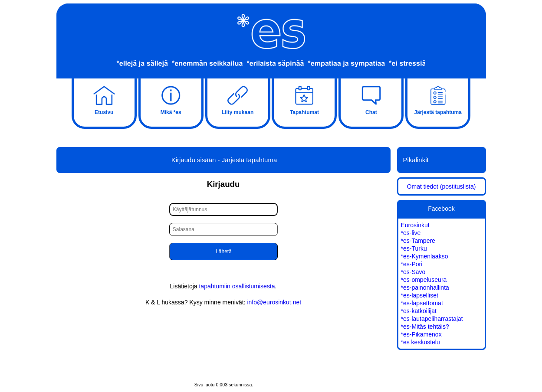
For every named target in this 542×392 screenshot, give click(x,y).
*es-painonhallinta (425, 287)
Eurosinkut (415, 225)
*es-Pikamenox (421, 334)
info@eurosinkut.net (274, 302)
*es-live (411, 233)
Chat (371, 99)
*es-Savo (413, 272)
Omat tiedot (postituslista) (442, 186)
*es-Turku (414, 248)
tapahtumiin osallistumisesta (237, 286)
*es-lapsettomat (422, 303)
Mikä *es (171, 99)
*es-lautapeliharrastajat (432, 319)
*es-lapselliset (420, 295)
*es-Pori (412, 264)
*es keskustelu (420, 342)
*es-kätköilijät (419, 311)
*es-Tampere (418, 241)
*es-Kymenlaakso (425, 256)
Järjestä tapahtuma (438, 99)
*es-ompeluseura (424, 280)
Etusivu (104, 99)
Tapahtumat (304, 99)
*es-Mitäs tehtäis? (425, 327)
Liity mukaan (238, 99)
